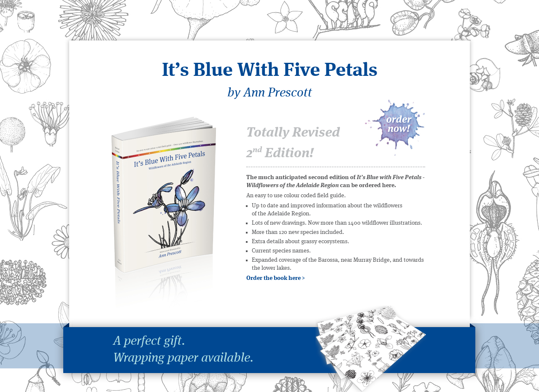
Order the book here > (276, 278)
